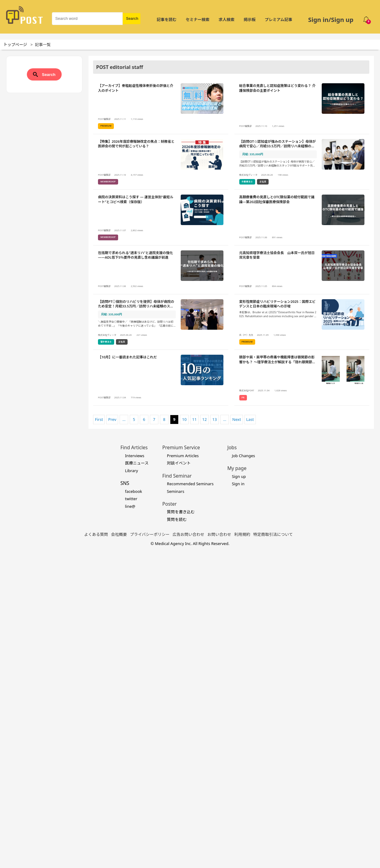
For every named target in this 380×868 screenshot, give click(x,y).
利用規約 (242, 534)
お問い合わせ (219, 534)
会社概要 (119, 534)
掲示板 (250, 20)
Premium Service (181, 447)
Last (250, 419)
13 (215, 419)
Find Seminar (177, 476)
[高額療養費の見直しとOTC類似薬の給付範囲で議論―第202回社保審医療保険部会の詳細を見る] (302, 218)
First (99, 419)
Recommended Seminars (190, 484)
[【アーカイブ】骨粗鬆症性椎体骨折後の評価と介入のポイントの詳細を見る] (161, 106)
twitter (131, 499)
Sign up (239, 476)
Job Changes (244, 456)
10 (185, 419)
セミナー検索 (197, 20)
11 (195, 419)
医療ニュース (137, 463)
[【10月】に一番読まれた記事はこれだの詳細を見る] (161, 378)
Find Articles (134, 447)
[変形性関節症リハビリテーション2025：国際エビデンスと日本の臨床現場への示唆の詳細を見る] (302, 322)
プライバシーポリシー (150, 534)
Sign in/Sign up (331, 20)
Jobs (232, 447)
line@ (130, 506)
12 (205, 419)
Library (131, 471)
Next (237, 419)
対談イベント (179, 463)
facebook (133, 491)
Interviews (134, 456)
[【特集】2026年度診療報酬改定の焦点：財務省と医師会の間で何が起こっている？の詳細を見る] (161, 162)
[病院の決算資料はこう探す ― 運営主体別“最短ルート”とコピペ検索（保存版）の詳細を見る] (161, 218)
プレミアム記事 (278, 20)
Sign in (238, 484)
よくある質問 (96, 534)
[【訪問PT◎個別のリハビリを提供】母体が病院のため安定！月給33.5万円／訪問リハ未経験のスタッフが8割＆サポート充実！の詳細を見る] (161, 322)
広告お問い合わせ (189, 534)
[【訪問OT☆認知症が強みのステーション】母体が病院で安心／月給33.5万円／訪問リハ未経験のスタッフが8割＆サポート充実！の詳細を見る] (302, 162)
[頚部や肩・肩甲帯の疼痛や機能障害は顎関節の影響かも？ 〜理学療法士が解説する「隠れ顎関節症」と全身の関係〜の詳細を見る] (302, 378)
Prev (112, 419)
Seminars (176, 491)
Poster (170, 504)
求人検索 (226, 20)
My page (237, 468)
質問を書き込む (181, 512)
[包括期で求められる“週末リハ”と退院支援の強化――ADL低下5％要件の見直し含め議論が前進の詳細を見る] (161, 270)
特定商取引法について (273, 534)
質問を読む (177, 519)
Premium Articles (183, 456)
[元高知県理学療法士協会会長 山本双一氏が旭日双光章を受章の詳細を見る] (302, 270)
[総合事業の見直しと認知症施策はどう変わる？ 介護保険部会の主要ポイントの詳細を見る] (302, 106)
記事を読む (166, 20)
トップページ (15, 45)
